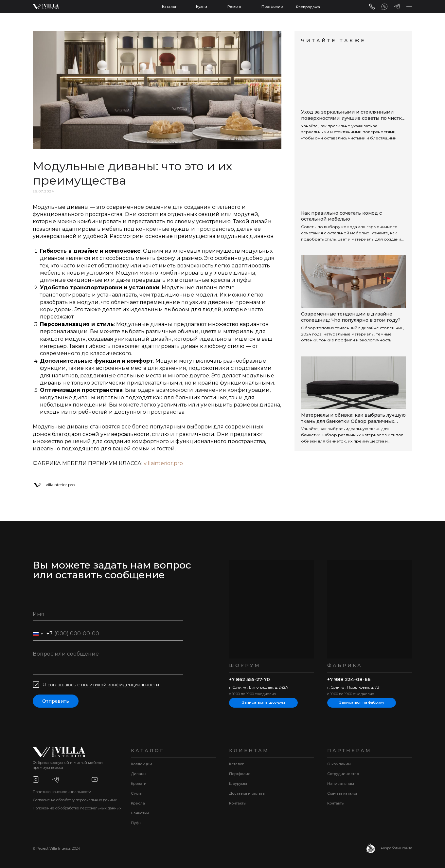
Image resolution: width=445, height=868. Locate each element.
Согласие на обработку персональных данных (75, 800)
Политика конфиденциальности (62, 792)
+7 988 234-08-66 (349, 679)
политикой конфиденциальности (120, 685)
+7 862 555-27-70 (249, 679)
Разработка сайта (397, 848)
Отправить (56, 701)
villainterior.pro (163, 463)
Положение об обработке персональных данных (77, 808)
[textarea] (108, 661)
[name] (108, 614)
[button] (409, 7)
